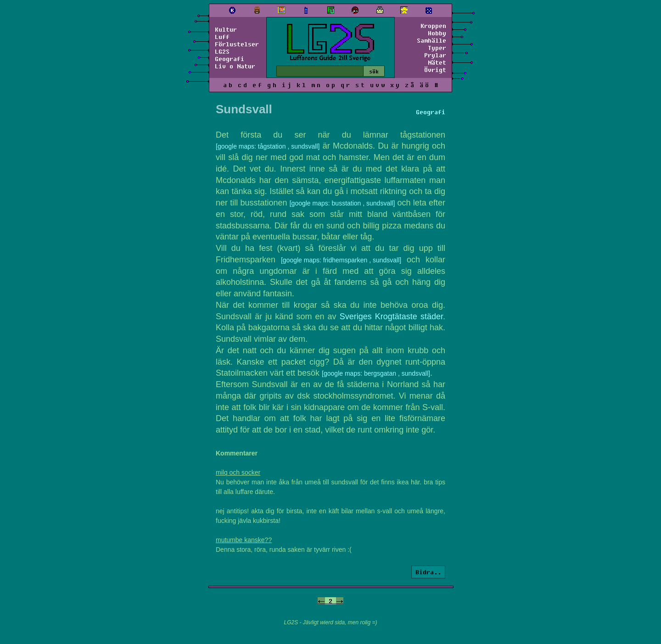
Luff (222, 37)
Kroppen (433, 26)
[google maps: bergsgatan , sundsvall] (376, 373)
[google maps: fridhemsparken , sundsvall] (341, 260)
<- (321, 601)
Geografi (230, 59)
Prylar (435, 55)
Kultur (226, 29)
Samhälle (431, 40)
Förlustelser (237, 44)
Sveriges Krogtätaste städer (391, 316)
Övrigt (435, 70)
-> (340, 601)
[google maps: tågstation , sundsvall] (268, 146)
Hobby (437, 33)
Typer (437, 48)
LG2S (222, 51)
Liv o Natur (235, 66)
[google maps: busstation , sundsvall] (342, 203)
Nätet (437, 62)
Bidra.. (428, 572)
